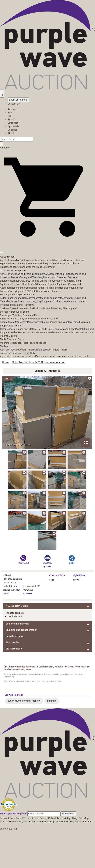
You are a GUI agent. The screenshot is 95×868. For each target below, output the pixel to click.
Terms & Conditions (11, 818)
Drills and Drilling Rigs (41, 281)
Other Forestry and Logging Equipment (32, 301)
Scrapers (67, 288)
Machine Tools (8, 343)
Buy (10, 113)
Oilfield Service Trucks (45, 356)
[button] (47, 244)
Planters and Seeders (23, 267)
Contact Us (14, 104)
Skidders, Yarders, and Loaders (70, 301)
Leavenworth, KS (32, 586)
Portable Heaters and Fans (23, 332)
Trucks (86, 356)
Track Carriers (37, 291)
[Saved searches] (2, 94)
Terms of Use (31, 818)
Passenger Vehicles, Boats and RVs (19, 315)
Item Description (15, 636)
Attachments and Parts (58, 274)
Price (57, 575)
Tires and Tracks (37, 343)
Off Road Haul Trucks (23, 284)
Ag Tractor (21, 260)
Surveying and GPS (19, 291)
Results (12, 119)
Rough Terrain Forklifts (50, 288)
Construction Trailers (23, 350)
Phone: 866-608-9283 (41, 822)
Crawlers (24, 281)
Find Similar (12, 642)
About (11, 133)
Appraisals (13, 126)
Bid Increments (14, 649)
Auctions (12, 109)
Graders (69, 281)
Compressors (7, 329)
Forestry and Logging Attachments (53, 298)
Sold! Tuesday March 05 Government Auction (39, 362)
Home (6, 362)
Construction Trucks (22, 356)
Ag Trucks (5, 356)
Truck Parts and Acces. (70, 356)
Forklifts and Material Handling (17, 305)
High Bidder (79, 575)
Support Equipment (11, 326)
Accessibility (63, 818)
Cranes (16, 281)
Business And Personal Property (24, 701)
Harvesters (75, 260)
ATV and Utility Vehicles (21, 319)
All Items (5, 148)
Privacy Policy (47, 818)
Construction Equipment (13, 270)
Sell (10, 116)
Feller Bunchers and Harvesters (17, 298)
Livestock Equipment (45, 263)
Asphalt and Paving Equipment (28, 274)
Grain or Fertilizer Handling (54, 260)
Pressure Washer (47, 332)
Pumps (60, 332)
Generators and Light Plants (67, 329)
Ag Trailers (6, 350)
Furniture (52, 701)
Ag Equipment (8, 257)
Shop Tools (22, 343)
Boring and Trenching (32, 277)
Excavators (59, 281)
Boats (11, 322)
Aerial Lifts (6, 274)
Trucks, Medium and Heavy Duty (18, 353)
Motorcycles (21, 322)
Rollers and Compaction (24, 288)
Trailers (4, 346)
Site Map (84, 818)
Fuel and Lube (44, 329)
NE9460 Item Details (17, 606)
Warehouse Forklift (19, 312)
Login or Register (18, 100)
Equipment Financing (17, 624)
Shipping (12, 130)
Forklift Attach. (45, 308)
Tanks (67, 332)
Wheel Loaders (53, 291)
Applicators (33, 260)
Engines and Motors (26, 329)
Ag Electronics (8, 260)
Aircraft (4, 319)
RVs (70, 322)
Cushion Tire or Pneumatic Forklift (19, 308)
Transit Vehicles (81, 322)
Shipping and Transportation (21, 630)
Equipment (13, 123)
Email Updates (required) (14, 814)
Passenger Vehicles (38, 322)
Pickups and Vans (58, 322)
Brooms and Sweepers (55, 277)
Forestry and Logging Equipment (18, 295)
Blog (75, 818)
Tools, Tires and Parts (12, 339)
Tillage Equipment (45, 267)
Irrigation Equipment (23, 263)
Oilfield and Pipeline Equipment (52, 284)
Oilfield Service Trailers (47, 350)
